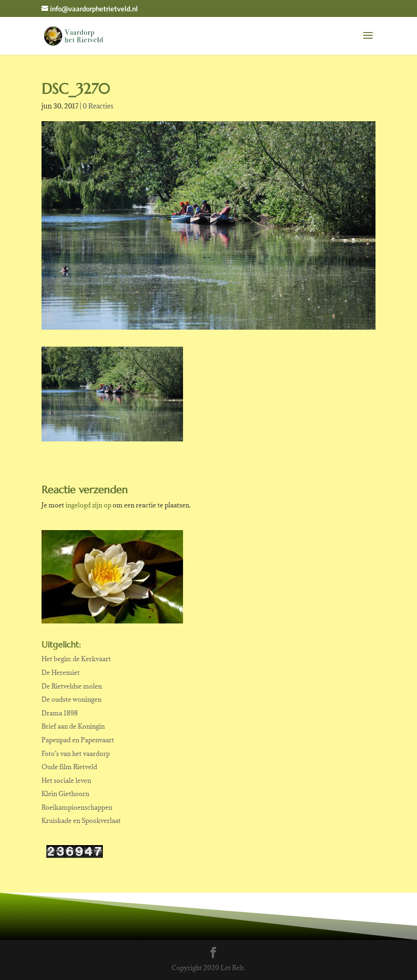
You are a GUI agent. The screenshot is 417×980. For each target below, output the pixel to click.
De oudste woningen (71, 699)
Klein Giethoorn (65, 794)
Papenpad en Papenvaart (78, 740)
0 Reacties (98, 106)
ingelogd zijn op (88, 505)
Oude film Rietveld (69, 767)
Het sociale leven (66, 781)
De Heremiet (61, 673)
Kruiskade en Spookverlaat (81, 821)
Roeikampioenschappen (77, 807)
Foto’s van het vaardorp (76, 754)
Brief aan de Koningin (73, 726)
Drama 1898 (60, 713)
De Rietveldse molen (72, 686)
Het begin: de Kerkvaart (76, 659)
